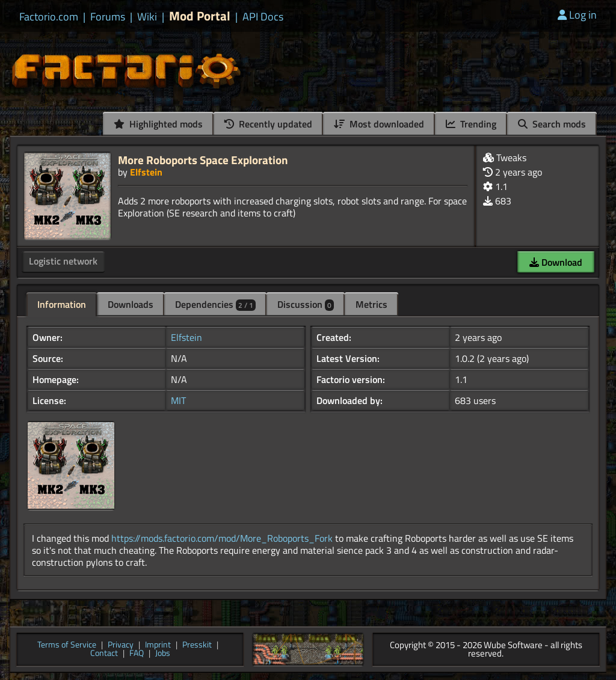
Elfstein (146, 172)
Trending (471, 124)
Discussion (306, 304)
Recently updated (268, 124)
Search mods (552, 124)
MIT (178, 400)
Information (62, 304)
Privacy (121, 645)
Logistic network (63, 261)
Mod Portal (200, 16)
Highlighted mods (158, 124)
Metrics (371, 304)
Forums (108, 17)
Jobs (163, 654)
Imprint (158, 645)
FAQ (137, 654)
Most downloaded (379, 124)
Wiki (147, 17)
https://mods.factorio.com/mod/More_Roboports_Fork (222, 538)
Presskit (197, 645)
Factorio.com (49, 17)
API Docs (263, 17)
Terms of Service (67, 645)
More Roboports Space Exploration (203, 160)
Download (556, 262)
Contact (104, 654)
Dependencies (215, 304)
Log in (577, 15)
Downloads (131, 304)
